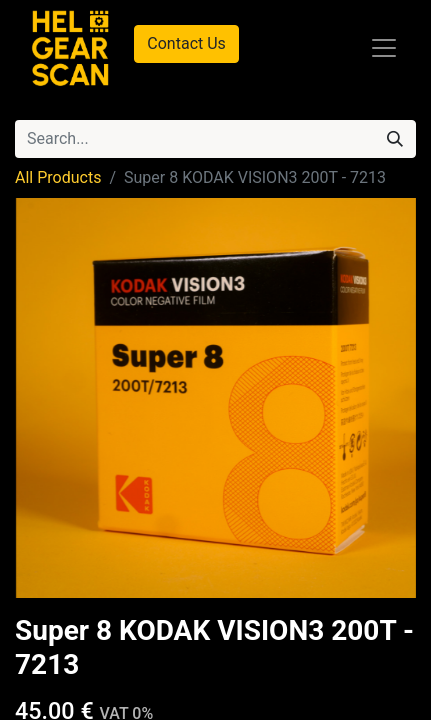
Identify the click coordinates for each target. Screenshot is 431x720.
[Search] (395, 139)
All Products (58, 177)
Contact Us (186, 43)
